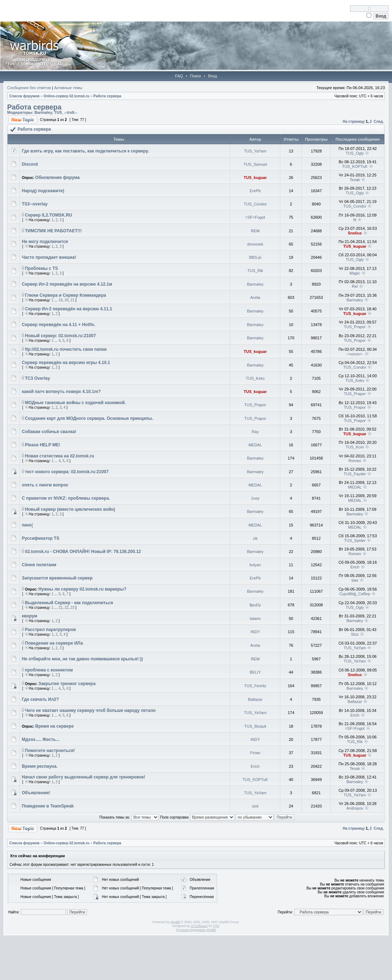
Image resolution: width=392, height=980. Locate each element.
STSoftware (199, 926)
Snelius (355, 233)
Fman (255, 753)
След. (379, 122)
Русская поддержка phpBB (196, 930)
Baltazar (255, 699)
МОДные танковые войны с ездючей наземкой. (75, 403)
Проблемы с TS (41, 268)
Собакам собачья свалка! (49, 432)
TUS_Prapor (355, 327)
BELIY (255, 672)
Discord (30, 164)
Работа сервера (107, 96)
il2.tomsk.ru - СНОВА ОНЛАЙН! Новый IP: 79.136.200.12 (83, 552)
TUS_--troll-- (65, 112)
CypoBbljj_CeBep (355, 594)
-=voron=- (355, 354)
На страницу (354, 122)
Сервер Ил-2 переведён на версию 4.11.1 (69, 309)
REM (255, 231)
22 (66, 608)
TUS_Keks (255, 378)
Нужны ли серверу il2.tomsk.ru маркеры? (82, 589)
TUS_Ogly (355, 153)
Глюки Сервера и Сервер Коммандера (66, 295)
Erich (355, 567)
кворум (30, 616)
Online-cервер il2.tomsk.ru (67, 96)
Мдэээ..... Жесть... (41, 739)
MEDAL (255, 445)
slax (355, 580)
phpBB (175, 922)
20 (66, 300)
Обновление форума (58, 178)
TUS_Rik (255, 271)
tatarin (255, 618)
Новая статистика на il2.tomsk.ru (60, 456)
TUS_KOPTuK (355, 166)
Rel (355, 286)
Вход (213, 76)
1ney (255, 498)
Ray (255, 432)
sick (255, 806)
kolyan (255, 565)
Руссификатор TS (41, 538)
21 (72, 300)
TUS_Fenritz (255, 686)
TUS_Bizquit (255, 726)
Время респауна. (40, 766)
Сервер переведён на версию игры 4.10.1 (66, 363)
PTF (216, 926)
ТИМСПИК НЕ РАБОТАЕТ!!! (53, 231)
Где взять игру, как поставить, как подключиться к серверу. (85, 151)
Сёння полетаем (39, 565)
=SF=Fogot (255, 217)
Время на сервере (55, 726)
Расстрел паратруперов (50, 630)
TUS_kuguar (255, 178)
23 (72, 608)
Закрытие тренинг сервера (67, 684)
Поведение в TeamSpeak (48, 806)
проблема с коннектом (49, 670)
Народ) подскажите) (43, 191)
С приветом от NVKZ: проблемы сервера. (66, 498)
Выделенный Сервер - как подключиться (69, 603)
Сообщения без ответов (29, 88)
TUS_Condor (255, 204)
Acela (255, 297)
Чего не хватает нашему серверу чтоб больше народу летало (90, 710)
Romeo (355, 461)
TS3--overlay (35, 204)
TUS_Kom (355, 447)
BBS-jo (255, 257)
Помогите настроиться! (50, 751)
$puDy (255, 605)
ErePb (255, 191)
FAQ (179, 76)
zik (255, 538)
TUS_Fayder (355, 474)
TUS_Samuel (255, 164)
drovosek (255, 244)
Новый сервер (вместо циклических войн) (70, 509)
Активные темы (68, 88)
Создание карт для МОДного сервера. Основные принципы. (89, 418)
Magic (355, 273)
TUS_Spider (355, 540)
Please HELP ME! (43, 445)
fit (355, 220)
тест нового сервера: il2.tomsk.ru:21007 (67, 472)
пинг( (27, 525)
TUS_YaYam (255, 151)
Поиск (195, 76)
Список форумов (24, 96)
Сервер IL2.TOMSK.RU (49, 215)
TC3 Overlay (38, 378)
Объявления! (36, 793)
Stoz (355, 634)
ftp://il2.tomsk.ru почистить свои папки (66, 349)
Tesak (355, 180)
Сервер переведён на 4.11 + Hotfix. (59, 325)
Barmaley (43, 112)
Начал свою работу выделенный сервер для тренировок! (84, 777)
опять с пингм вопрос (45, 485)
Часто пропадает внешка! (49, 257)
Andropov (355, 808)
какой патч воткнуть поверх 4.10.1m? (61, 392)
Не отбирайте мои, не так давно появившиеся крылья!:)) (82, 659)
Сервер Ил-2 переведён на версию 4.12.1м (67, 284)
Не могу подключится (45, 242)
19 (61, 300)
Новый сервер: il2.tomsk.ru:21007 (60, 336)
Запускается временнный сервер (57, 578)
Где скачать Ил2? (40, 699)
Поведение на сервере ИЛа (54, 643)
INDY (255, 632)
